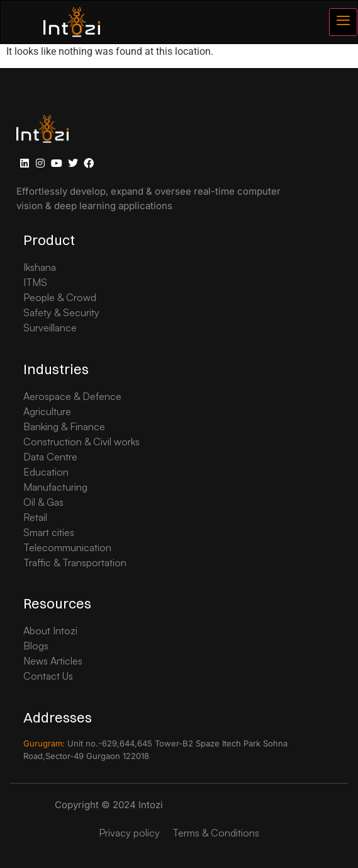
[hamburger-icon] (343, 22)
